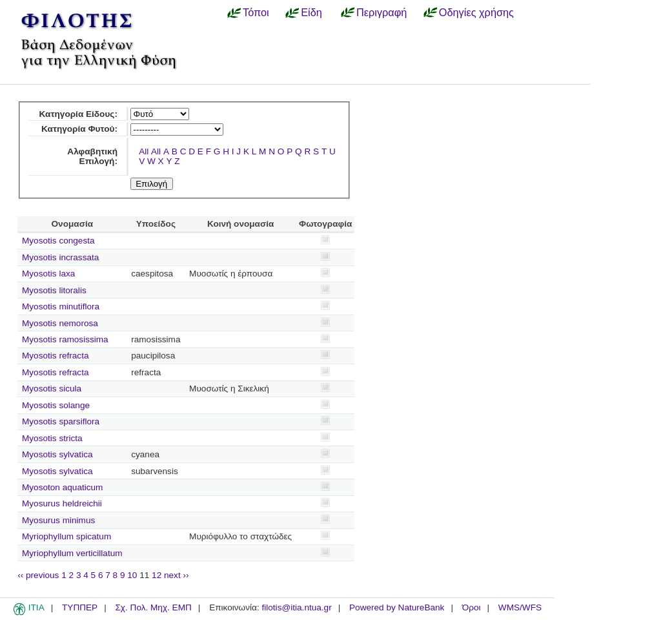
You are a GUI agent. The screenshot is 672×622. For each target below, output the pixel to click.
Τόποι (256, 12)
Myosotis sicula (52, 389)
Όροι (472, 607)
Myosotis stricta (52, 438)
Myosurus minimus (58, 520)
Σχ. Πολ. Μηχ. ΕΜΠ (153, 607)
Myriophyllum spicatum (66, 536)
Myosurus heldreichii (62, 503)
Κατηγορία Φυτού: (79, 129)
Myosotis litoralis (54, 290)
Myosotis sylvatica (57, 454)
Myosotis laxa (48, 274)
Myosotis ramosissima (65, 339)
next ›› (177, 575)
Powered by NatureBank (397, 607)
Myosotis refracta (56, 356)
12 (157, 575)
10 (132, 575)
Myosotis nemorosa (60, 323)
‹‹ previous (38, 575)
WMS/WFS (520, 607)
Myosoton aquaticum (62, 487)
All (144, 151)
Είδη (311, 12)
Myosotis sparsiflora (61, 421)
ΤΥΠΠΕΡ (80, 607)
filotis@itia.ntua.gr (296, 607)
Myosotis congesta (58, 241)
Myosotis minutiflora (61, 306)
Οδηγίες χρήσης (476, 12)
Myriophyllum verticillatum (72, 553)
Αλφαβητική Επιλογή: (92, 156)
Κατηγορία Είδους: (78, 114)
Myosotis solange (56, 405)
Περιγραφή (382, 12)
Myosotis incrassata (60, 257)
